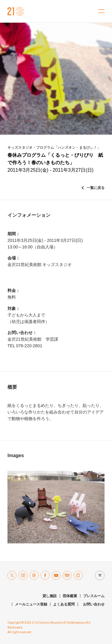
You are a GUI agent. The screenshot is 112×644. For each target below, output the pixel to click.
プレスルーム (94, 596)
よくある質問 (64, 604)
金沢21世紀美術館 (16, 11)
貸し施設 (50, 596)
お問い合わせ (94, 604)
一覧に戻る (96, 188)
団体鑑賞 (70, 596)
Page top (98, 575)
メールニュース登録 (31, 604)
